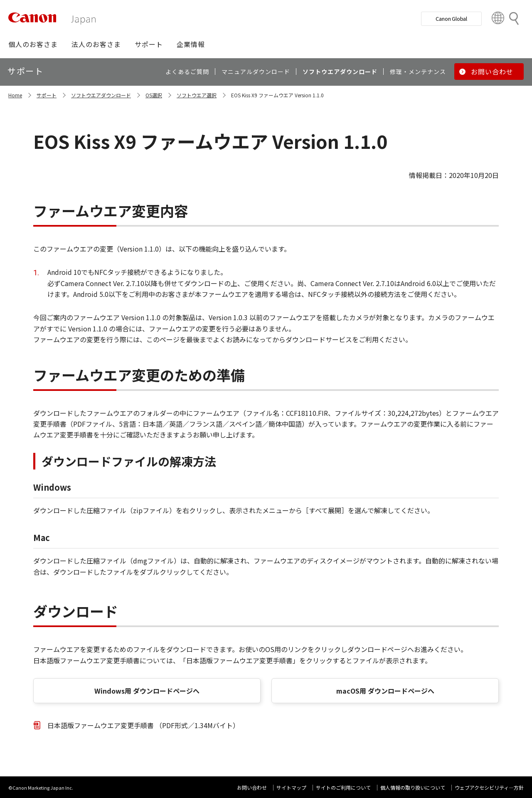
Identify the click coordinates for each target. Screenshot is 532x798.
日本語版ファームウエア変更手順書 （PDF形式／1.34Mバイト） (143, 725)
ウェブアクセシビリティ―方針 (489, 787)
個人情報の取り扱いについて (413, 787)
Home (15, 95)
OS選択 (154, 95)
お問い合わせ (252, 787)
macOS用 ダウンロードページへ (385, 691)
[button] (33, 44)
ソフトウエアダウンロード (101, 95)
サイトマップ (291, 787)
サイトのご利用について (343, 787)
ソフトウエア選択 (197, 95)
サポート (47, 95)
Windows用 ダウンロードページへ (147, 691)
